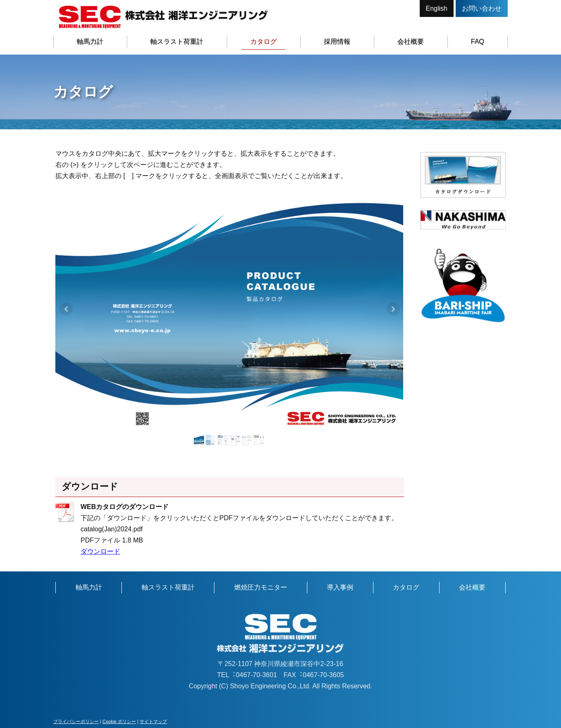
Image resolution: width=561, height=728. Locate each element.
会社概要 (411, 42)
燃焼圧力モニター (261, 587)
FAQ (478, 42)
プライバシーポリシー (76, 721)
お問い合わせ (482, 8)
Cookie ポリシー (119, 721)
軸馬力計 (90, 42)
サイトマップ (153, 721)
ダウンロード (100, 551)
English (437, 8)
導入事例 (340, 587)
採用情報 (337, 42)
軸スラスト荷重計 (177, 42)
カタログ (264, 42)
